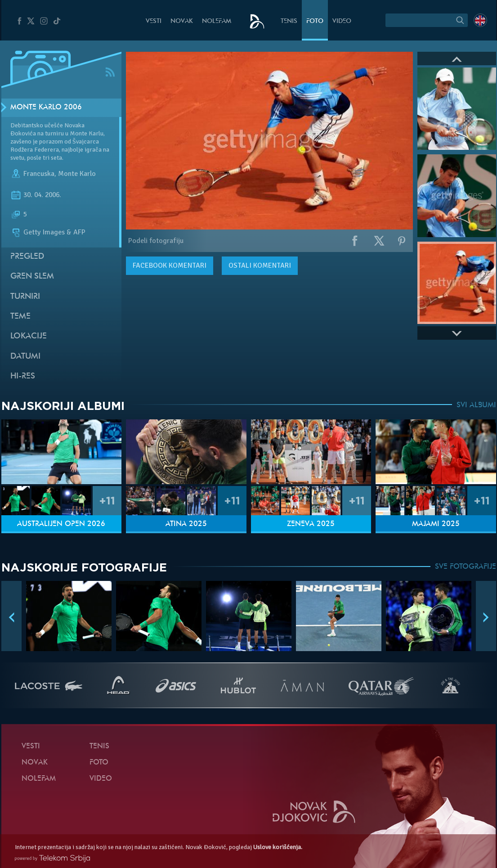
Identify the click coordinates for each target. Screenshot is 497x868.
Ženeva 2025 (311, 524)
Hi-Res (23, 376)
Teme (20, 317)
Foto (315, 21)
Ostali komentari (260, 265)
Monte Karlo (77, 174)
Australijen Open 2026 (61, 524)
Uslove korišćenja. (278, 847)
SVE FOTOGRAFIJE (466, 567)
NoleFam (217, 21)
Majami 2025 (436, 524)
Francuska (39, 174)
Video (342, 21)
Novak (182, 21)
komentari (170, 265)
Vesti (154, 21)
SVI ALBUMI (476, 405)
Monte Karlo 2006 (46, 108)
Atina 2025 (186, 524)
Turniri (25, 297)
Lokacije (29, 336)
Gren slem (32, 277)
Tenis (289, 21)
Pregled (27, 257)
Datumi (25, 357)
